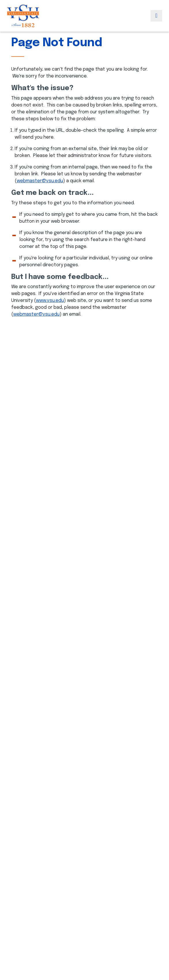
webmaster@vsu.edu (40, 181)
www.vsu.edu (50, 301)
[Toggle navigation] (156, 16)
